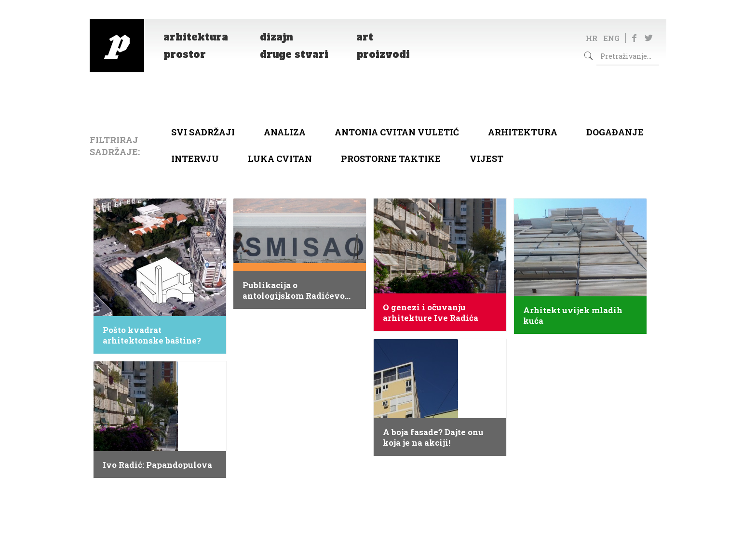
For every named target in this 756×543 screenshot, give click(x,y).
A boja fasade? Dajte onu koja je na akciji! (433, 437)
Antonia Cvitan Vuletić (397, 132)
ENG (611, 38)
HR (592, 38)
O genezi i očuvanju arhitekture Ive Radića (431, 313)
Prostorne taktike (391, 159)
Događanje (615, 132)
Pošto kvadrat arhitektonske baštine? (152, 335)
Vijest (486, 159)
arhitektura (523, 132)
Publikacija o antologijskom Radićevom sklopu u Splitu (298, 291)
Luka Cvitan (280, 159)
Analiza (285, 132)
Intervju (195, 159)
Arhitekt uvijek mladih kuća (573, 316)
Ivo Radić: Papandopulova (157, 465)
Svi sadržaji (203, 132)
